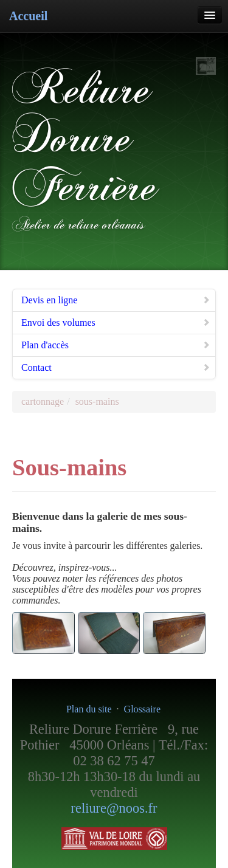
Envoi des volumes (116, 322)
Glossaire (142, 709)
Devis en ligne (116, 300)
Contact (116, 367)
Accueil (28, 16)
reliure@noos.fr (114, 808)
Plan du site (89, 709)
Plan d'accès (116, 345)
